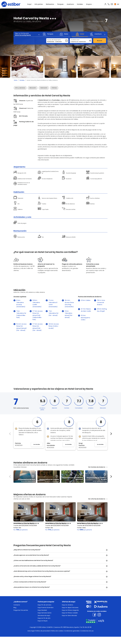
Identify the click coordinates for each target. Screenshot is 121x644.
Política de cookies (57, 631)
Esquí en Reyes (43, 621)
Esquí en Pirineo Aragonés (70, 610)
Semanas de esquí (44, 615)
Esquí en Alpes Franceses (70, 608)
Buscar (100, 41)
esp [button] (117, 4)
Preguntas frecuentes (21, 610)
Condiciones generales (72, 631)
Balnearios (50, 4)
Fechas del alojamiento (54, 40)
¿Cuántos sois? (75, 40)
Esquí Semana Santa (45, 613)
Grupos (89, 4)
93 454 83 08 (87, 627)
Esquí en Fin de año (44, 618)
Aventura (70, 4)
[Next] (105, 35)
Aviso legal (31, 631)
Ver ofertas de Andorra (97, 499)
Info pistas (39, 4)
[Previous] (39, 35)
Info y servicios (20, 88)
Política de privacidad (43, 631)
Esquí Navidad (42, 610)
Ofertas (54, 88)
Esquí (29, 4)
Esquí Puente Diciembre (46, 608)
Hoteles (80, 4)
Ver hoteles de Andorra (97, 467)
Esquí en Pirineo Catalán (70, 613)
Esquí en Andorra (67, 605)
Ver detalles (37, 444)
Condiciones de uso (87, 631)
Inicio (16, 80)
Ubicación (33, 88)
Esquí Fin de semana (44, 605)
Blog (15, 608)
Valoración (44, 88)
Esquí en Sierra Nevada (69, 615)
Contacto (17, 605)
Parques (60, 4)
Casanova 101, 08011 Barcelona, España (66, 627)
